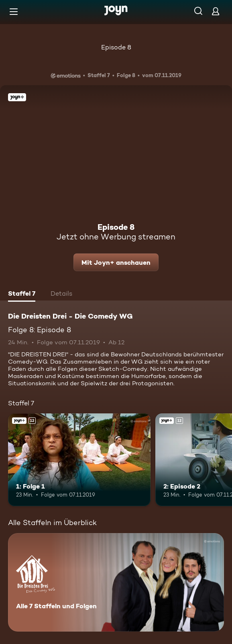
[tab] (22, 294)
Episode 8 (116, 47)
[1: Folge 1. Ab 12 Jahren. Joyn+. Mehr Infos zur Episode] (79, 460)
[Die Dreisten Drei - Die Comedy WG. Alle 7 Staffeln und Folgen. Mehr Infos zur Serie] (116, 582)
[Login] (216, 11)
